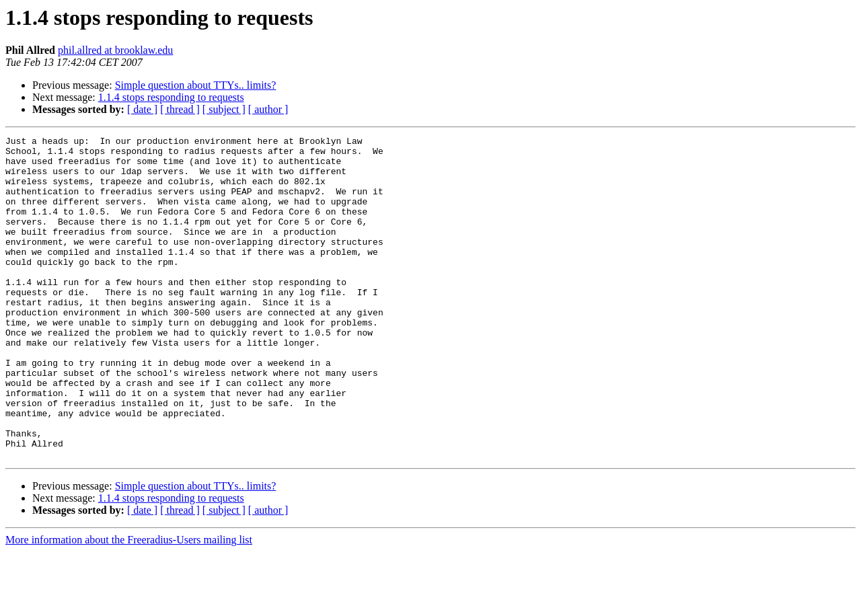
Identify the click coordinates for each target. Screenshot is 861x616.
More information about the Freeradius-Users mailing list (129, 604)
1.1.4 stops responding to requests (171, 97)
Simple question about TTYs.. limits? (196, 85)
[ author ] (268, 109)
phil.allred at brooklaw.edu (115, 50)
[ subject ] (224, 109)
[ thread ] (180, 109)
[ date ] (142, 109)
